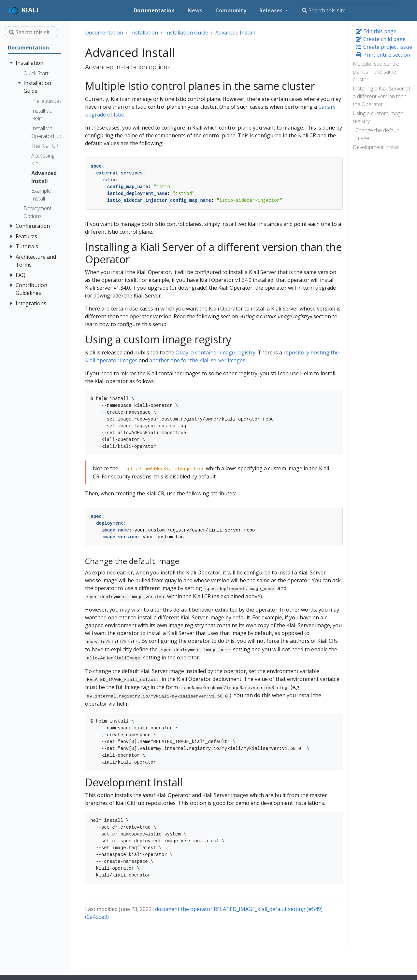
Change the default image (377, 134)
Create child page (381, 39)
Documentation (104, 33)
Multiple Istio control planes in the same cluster (377, 72)
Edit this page (376, 31)
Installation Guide (187, 33)
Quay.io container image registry (216, 352)
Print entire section (383, 55)
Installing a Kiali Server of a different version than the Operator (381, 96)
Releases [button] (272, 10)
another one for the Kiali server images (197, 360)
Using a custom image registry (378, 117)
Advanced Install (235, 33)
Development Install (376, 147)
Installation (144, 33)
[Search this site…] (349, 10)
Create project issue (384, 47)
